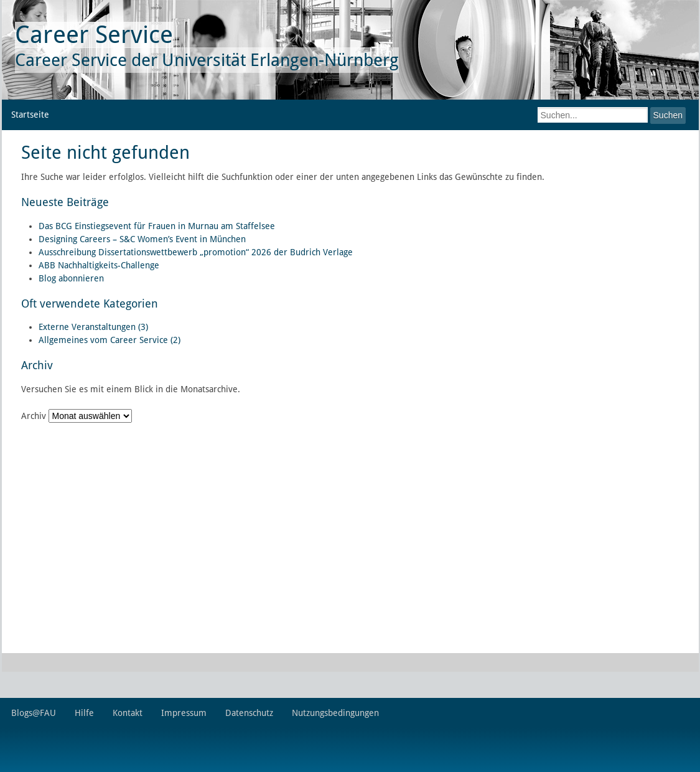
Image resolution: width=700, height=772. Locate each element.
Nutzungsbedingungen (335, 713)
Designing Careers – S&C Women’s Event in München (142, 239)
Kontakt (128, 713)
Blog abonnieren (71, 278)
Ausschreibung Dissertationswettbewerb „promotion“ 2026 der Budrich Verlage (196, 252)
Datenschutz (249, 713)
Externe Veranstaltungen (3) (93, 327)
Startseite (30, 115)
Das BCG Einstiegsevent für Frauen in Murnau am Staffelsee (157, 226)
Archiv (34, 416)
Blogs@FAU (34, 713)
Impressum (184, 713)
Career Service (94, 35)
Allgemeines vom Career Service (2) (110, 340)
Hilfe (84, 713)
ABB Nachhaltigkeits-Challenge (99, 265)
